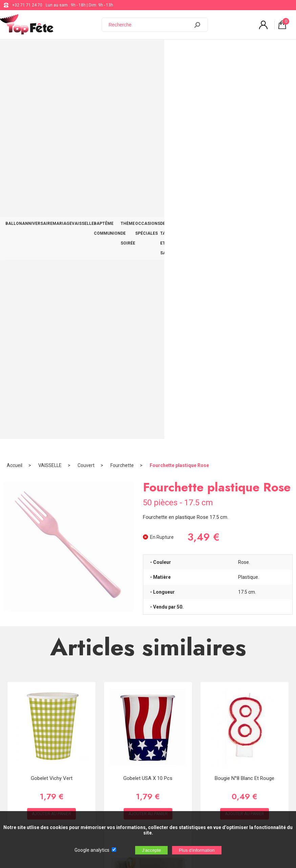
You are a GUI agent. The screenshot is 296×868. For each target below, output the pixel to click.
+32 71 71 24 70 (27, 5)
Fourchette (122, 73)
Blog (193, 709)
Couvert (86, 73)
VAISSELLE (83, 46)
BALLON (14, 46)
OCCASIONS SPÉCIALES (189, 51)
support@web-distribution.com (217, 692)
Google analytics (92, 850)
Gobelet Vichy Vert (52, 385)
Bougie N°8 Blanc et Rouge (245, 385)
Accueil (15, 73)
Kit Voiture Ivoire (148, 534)
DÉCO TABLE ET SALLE (241, 51)
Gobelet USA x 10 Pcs (148, 385)
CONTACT (280, 46)
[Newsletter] (112, 794)
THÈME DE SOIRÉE (151, 51)
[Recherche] (150, 25)
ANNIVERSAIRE (37, 46)
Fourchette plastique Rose (179, 73)
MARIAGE (62, 46)
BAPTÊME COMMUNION (107, 51)
